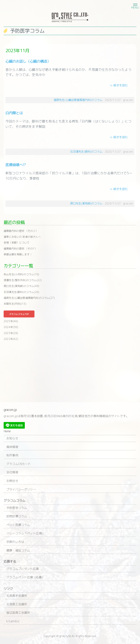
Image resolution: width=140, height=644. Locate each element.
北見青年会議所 (17, 596)
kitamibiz (13, 621)
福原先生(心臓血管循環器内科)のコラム (78, 100)
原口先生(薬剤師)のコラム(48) (21, 286)
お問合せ (12, 481)
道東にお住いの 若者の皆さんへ (22, 237)
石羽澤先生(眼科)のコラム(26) (21, 292)
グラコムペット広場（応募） (26, 577)
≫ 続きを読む (119, 85)
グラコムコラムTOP (19, 314)
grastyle (65, 636)
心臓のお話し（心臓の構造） (28, 61)
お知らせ (12, 438)
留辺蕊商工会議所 (18, 613)
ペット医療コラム (18, 525)
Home (7, 431)
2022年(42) (11, 339)
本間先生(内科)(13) (15, 304)
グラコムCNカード (19, 464)
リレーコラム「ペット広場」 (26, 533)
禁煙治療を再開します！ (18, 254)
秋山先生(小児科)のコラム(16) (21, 274)
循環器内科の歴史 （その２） (21, 231)
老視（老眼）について (17, 243)
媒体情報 (12, 447)
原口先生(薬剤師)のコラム (86, 203)
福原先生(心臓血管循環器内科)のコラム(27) (29, 298)
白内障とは (14, 113)
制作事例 (12, 455)
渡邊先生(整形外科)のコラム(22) (23, 280)
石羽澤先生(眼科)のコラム (86, 152)
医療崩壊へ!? (16, 165)
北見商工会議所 (17, 604)
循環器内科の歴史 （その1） (20, 249)
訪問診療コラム (17, 516)
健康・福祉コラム (18, 550)
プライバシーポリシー (21, 489)
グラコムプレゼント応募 (23, 569)
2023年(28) (11, 333)
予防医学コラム (17, 508)
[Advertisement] (70, 371)
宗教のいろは (15, 542)
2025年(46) (11, 321)
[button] (135, 4)
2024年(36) (11, 327)
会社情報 (12, 472)
